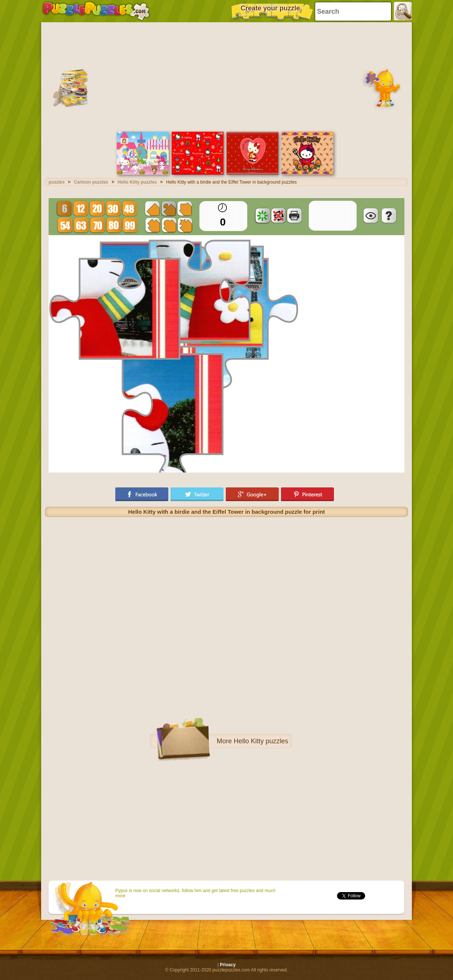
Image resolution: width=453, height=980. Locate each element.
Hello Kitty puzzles (261, 741)
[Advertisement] (226, 76)
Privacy (228, 965)
